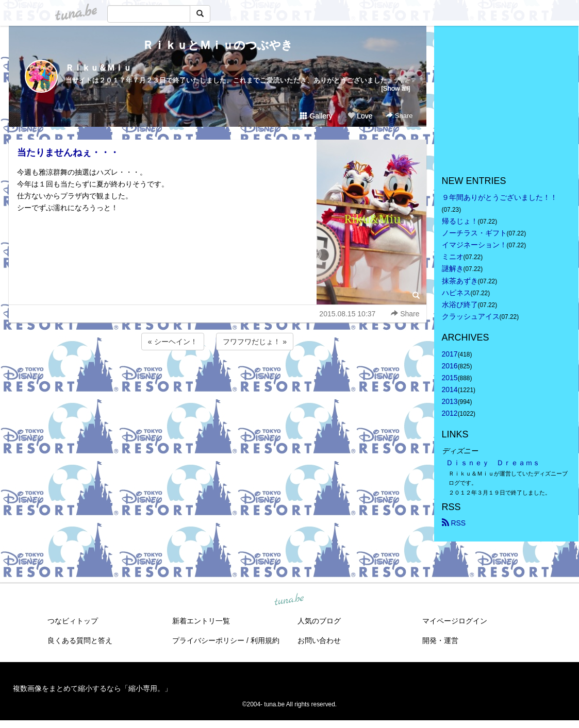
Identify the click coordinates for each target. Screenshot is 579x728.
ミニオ (453, 257)
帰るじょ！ (460, 221)
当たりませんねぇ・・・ (68, 153)
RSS (454, 523)
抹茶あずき (460, 281)
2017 (450, 354)
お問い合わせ (319, 640)
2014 (450, 390)
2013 (450, 401)
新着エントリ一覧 (201, 621)
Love (360, 116)
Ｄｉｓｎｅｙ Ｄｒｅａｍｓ (493, 463)
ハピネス (456, 293)
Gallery (316, 116)
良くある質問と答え (80, 640)
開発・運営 (440, 640)
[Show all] (395, 88)
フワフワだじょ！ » (255, 342)
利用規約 (265, 640)
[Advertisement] (218, 380)
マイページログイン (455, 621)
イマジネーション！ (474, 245)
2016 (450, 366)
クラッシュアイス (471, 316)
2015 (450, 378)
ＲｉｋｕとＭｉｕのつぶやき (218, 45)
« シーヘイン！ (173, 342)
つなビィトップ (73, 621)
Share (399, 116)
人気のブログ (319, 621)
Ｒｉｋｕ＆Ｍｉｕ (98, 68)
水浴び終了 (460, 304)
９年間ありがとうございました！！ (500, 197)
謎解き (453, 268)
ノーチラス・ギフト (474, 233)
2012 (450, 413)
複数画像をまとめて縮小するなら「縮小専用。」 (92, 688)
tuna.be (289, 600)
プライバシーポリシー (208, 640)
